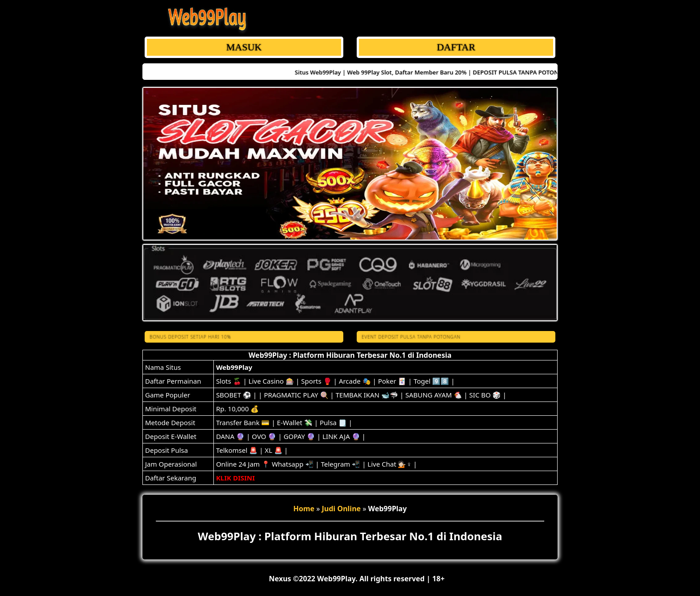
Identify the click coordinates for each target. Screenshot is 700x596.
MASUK (244, 47)
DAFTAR (456, 47)
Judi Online (341, 509)
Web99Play (234, 367)
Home (304, 509)
